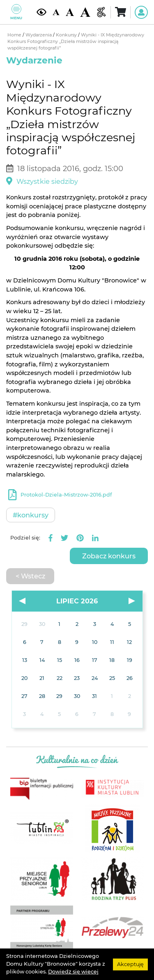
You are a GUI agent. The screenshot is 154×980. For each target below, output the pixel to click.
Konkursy (67, 35)
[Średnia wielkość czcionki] (70, 12)
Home (15, 35)
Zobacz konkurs (109, 556)
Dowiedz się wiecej (73, 972)
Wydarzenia (39, 35)
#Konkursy (31, 515)
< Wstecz (30, 576)
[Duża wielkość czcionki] (85, 12)
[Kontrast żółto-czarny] (41, 12)
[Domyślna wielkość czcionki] (56, 12)
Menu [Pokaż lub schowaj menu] (16, 12)
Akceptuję (130, 964)
